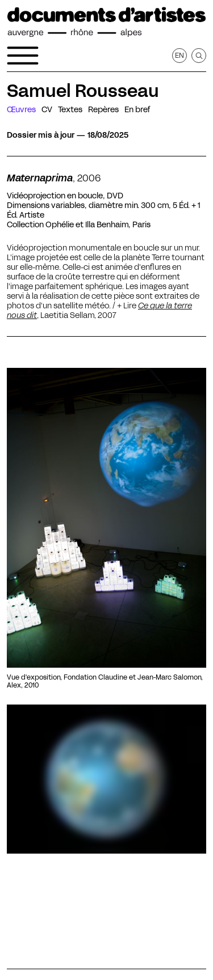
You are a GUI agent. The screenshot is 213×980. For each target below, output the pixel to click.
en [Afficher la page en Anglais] (179, 55)
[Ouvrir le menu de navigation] (23, 56)
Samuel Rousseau (83, 91)
